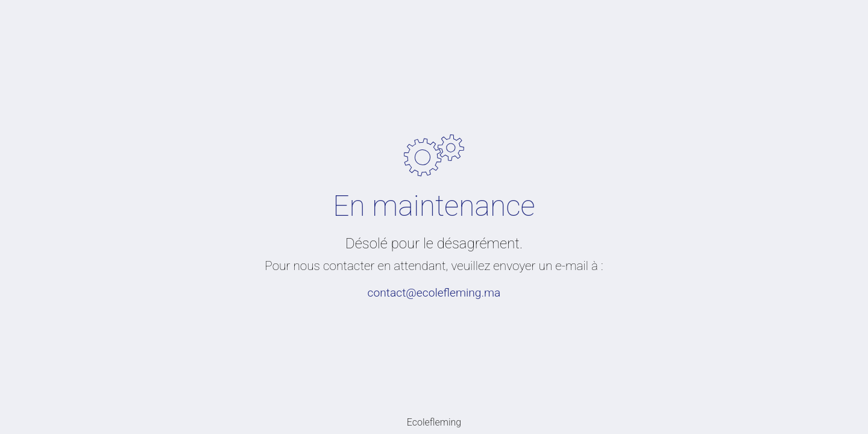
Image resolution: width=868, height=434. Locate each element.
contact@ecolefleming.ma (434, 293)
